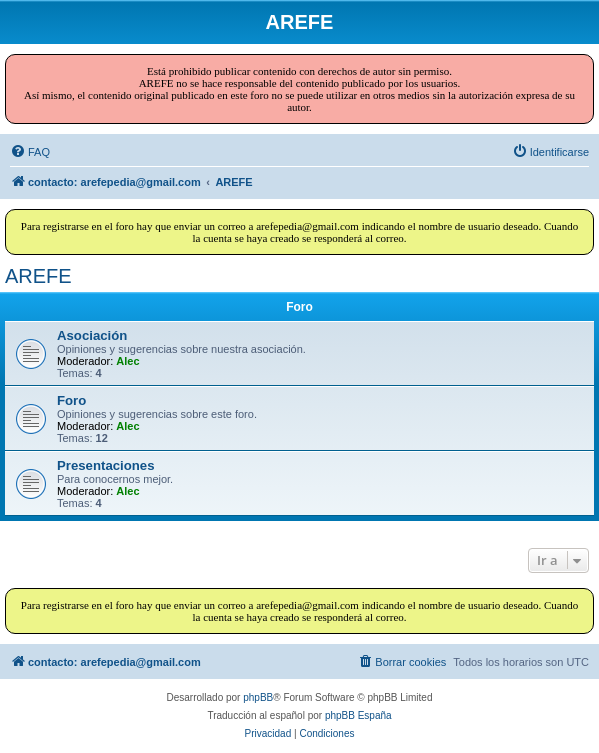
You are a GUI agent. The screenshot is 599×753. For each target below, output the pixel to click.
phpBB (258, 697)
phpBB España (358, 715)
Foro (71, 400)
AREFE (38, 276)
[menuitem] (30, 152)
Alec (127, 361)
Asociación (92, 335)
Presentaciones (106, 465)
